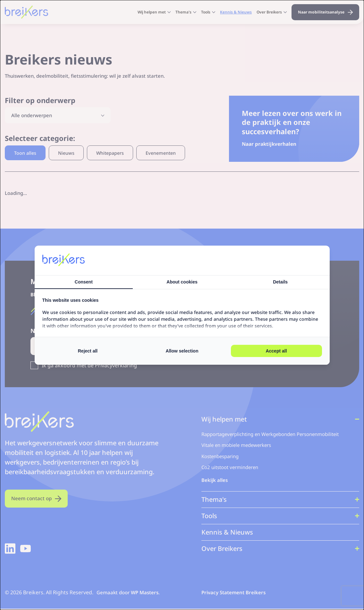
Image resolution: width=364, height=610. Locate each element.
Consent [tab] (84, 282)
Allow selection (182, 351)
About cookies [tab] (182, 282)
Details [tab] (280, 282)
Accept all (276, 351)
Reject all (88, 351)
